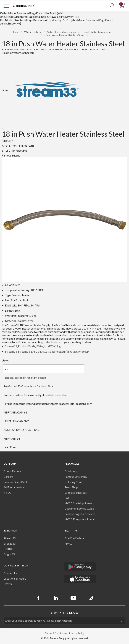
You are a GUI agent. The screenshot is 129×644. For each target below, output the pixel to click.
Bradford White (74, 538)
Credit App (71, 471)
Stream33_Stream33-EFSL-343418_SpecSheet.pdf (47, 351)
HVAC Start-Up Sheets (79, 503)
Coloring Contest (75, 482)
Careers (8, 477)
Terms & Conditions (56, 633)
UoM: (5, 360)
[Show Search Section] (112, 6)
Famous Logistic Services (80, 514)
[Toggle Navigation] (6, 6)
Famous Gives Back (16, 482)
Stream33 (10, 538)
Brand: (42, 90)
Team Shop (71, 487)
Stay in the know (65, 613)
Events (8, 584)
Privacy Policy (77, 633)
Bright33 (9, 554)
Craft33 (8, 549)
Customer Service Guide (79, 509)
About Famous (13, 471)
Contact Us (10, 573)
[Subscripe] (120, 621)
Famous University (76, 477)
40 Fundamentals (14, 487)
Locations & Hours (15, 578)
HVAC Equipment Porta (79, 519)
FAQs (68, 498)
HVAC (69, 543)
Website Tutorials (76, 493)
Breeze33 (10, 543)
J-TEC (7, 493)
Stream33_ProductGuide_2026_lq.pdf (33, 346)
